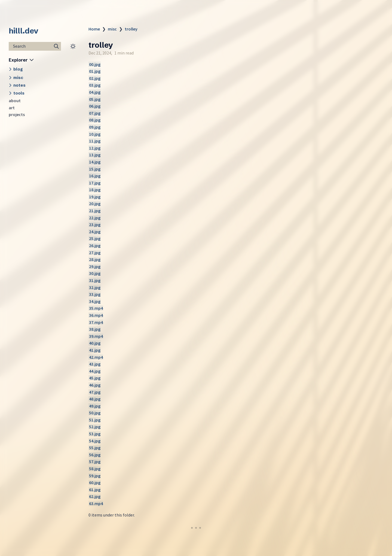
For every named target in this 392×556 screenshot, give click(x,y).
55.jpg (95, 448)
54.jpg (95, 441)
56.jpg (95, 455)
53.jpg (95, 434)
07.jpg (95, 113)
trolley (131, 29)
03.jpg (95, 85)
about (15, 101)
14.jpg (95, 162)
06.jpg (95, 106)
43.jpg (95, 364)
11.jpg (95, 141)
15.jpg (95, 169)
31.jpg (95, 280)
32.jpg (95, 287)
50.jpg (95, 413)
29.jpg (95, 266)
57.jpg (95, 461)
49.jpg (95, 406)
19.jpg (95, 197)
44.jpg (95, 371)
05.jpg (95, 99)
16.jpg (95, 176)
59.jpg (95, 476)
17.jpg (95, 183)
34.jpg (95, 301)
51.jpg (95, 420)
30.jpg (95, 273)
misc (112, 29)
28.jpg (95, 259)
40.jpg (95, 343)
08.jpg (95, 120)
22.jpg (95, 218)
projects (17, 114)
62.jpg (95, 496)
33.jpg (95, 294)
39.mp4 (96, 336)
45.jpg (95, 378)
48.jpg (95, 399)
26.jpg (95, 245)
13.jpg (95, 155)
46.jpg (95, 385)
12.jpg (95, 148)
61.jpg (95, 490)
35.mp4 (96, 308)
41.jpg (95, 350)
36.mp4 (96, 315)
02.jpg (95, 78)
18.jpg (95, 190)
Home (94, 29)
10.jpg (95, 134)
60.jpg (95, 482)
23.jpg (95, 224)
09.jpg (95, 127)
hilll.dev (24, 31)
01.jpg (95, 71)
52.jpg (95, 427)
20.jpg (95, 203)
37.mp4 (96, 322)
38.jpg (95, 329)
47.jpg (95, 392)
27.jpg (95, 253)
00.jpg (95, 64)
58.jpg (95, 469)
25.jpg (95, 238)
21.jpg (95, 211)
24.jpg (95, 232)
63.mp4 (96, 503)
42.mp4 (96, 357)
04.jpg (95, 92)
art (12, 108)
